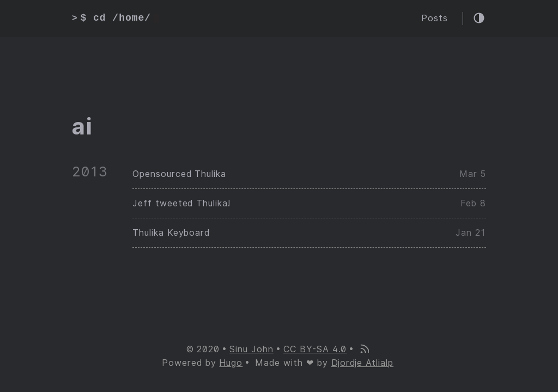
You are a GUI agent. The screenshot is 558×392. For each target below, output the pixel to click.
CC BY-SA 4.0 (315, 349)
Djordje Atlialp (362, 363)
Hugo (231, 363)
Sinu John (251, 349)
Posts (435, 18)
